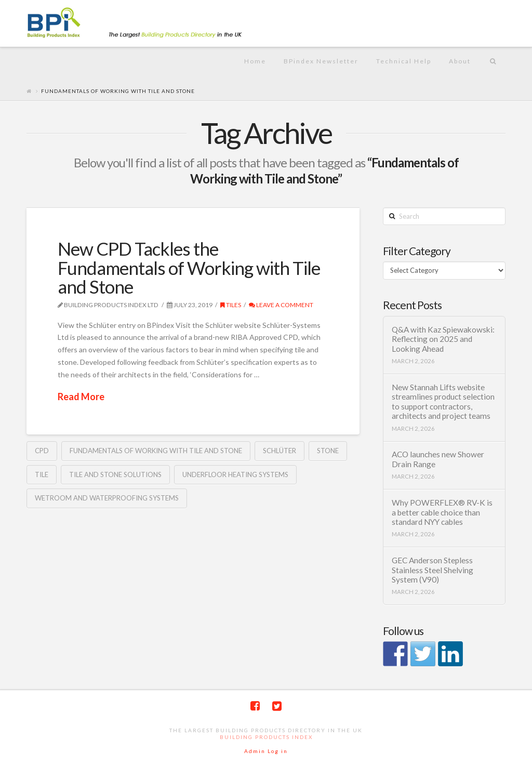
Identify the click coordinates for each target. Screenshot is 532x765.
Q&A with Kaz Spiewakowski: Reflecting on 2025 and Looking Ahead (443, 339)
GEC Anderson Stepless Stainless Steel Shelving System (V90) (433, 570)
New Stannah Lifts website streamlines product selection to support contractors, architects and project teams (443, 402)
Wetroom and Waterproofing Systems (107, 498)
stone (328, 451)
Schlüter (280, 451)
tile (42, 474)
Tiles (231, 305)
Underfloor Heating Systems (235, 474)
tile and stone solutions (115, 474)
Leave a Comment (281, 305)
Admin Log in (266, 751)
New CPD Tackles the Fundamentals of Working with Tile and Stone (189, 268)
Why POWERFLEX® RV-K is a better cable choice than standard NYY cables (442, 512)
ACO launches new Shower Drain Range (438, 459)
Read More (81, 397)
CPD (42, 451)
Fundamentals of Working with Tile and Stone (156, 451)
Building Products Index (266, 737)
